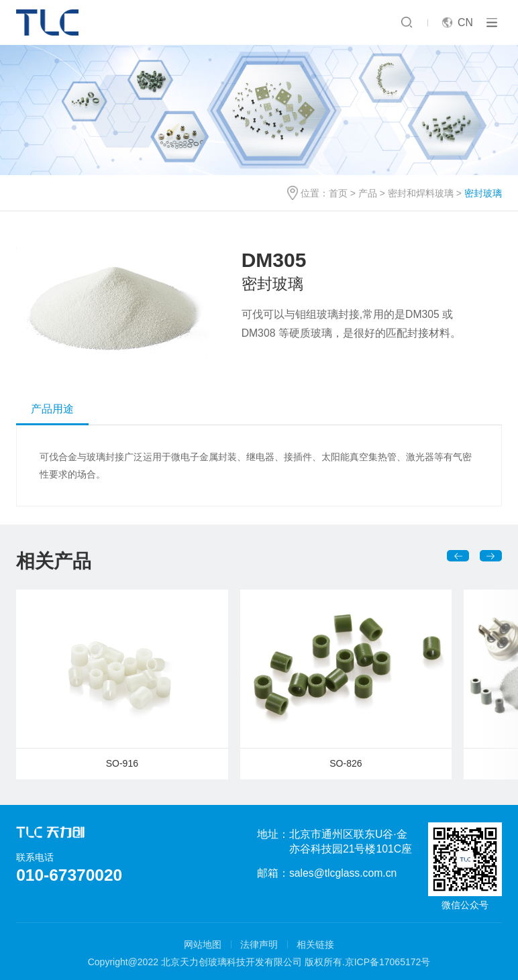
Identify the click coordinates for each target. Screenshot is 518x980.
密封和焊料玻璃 (421, 193)
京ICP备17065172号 (388, 962)
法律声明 (259, 944)
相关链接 (315, 944)
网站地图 (203, 944)
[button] (458, 556)
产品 (368, 193)
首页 (338, 193)
